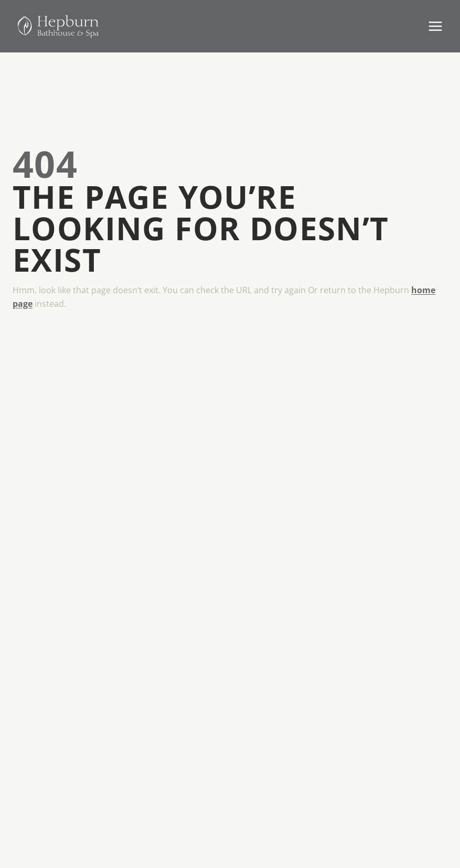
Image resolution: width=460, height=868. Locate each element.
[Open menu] (435, 26)
